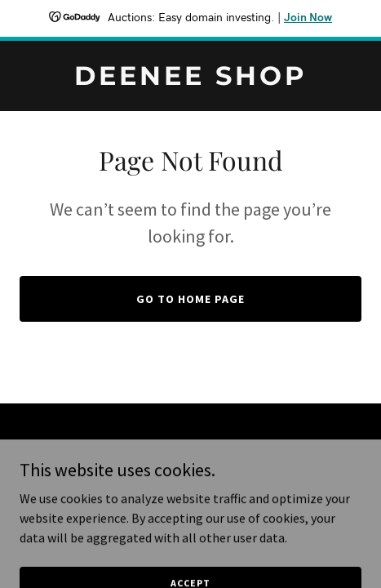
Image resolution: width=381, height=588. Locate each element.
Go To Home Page (190, 299)
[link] (190, 80)
